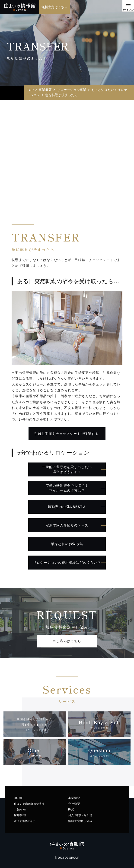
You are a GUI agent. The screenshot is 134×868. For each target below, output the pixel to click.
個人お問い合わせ (80, 815)
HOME (19, 798)
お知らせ (20, 810)
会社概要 (74, 804)
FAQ (71, 810)
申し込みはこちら (67, 641)
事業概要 (74, 798)
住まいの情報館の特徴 (29, 804)
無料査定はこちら (55, 7)
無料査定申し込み (80, 821)
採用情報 (20, 815)
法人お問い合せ (25, 821)
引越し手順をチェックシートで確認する (66, 434)
